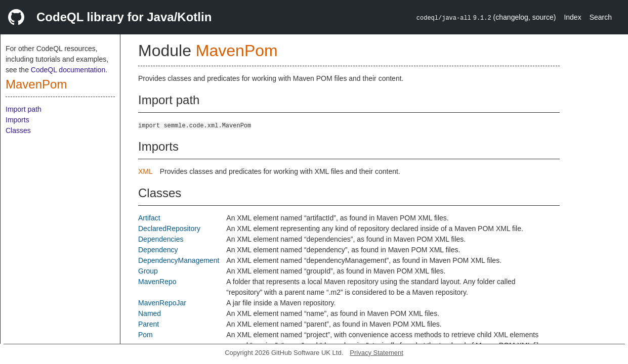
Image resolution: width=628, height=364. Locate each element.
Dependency (158, 250)
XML (145, 171)
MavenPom (36, 84)
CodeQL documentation (68, 70)
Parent (149, 324)
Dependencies (161, 239)
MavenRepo (157, 282)
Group (148, 271)
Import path (24, 109)
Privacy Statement (376, 353)
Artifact (149, 218)
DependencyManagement (179, 260)
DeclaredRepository (169, 229)
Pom (145, 335)
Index (572, 17)
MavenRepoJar (162, 303)
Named (150, 313)
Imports (17, 120)
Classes (18, 130)
